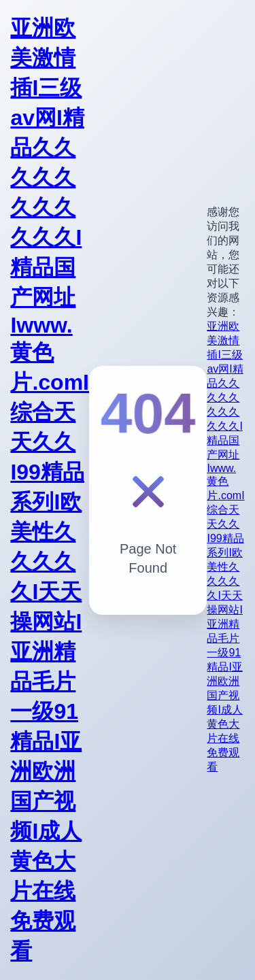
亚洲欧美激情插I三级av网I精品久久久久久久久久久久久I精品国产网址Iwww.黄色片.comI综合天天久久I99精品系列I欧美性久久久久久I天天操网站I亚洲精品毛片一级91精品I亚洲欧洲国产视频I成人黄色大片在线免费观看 (50, 489)
